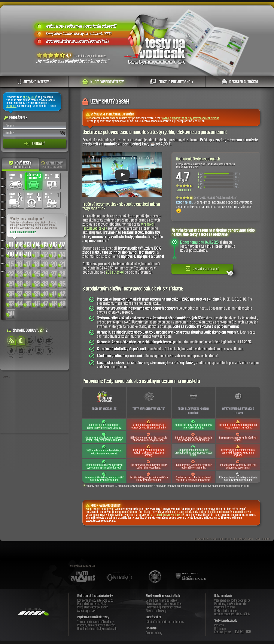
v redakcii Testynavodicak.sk (167, 515)
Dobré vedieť (153, 617)
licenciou (11, 106)
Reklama (151, 628)
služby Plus (29, 97)
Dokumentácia (223, 596)
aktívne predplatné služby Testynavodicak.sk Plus (191, 118)
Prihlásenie (16, 118)
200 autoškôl (115, 272)
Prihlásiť (35, 144)
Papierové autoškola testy (93, 617)
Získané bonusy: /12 (27, 330)
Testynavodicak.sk (226, 620)
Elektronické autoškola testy (95, 596)
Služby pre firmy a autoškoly (163, 596)
